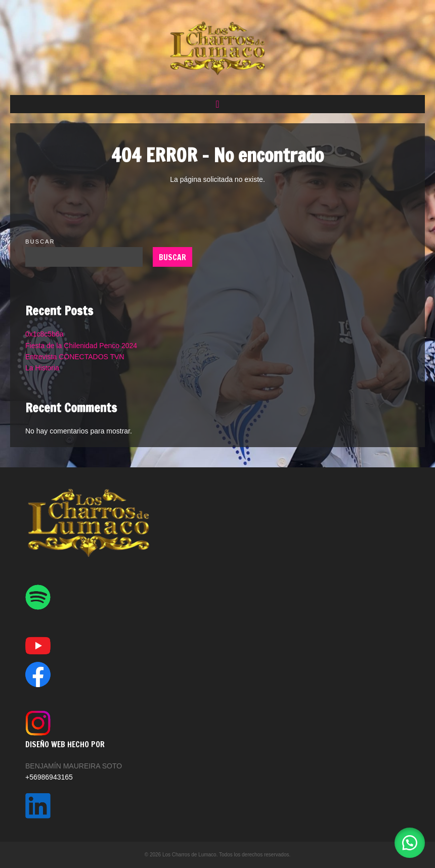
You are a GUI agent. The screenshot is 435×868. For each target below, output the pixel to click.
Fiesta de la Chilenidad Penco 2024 (81, 346)
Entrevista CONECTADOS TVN (75, 357)
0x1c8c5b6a (45, 334)
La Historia (42, 368)
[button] (217, 104)
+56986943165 (49, 777)
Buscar (40, 242)
